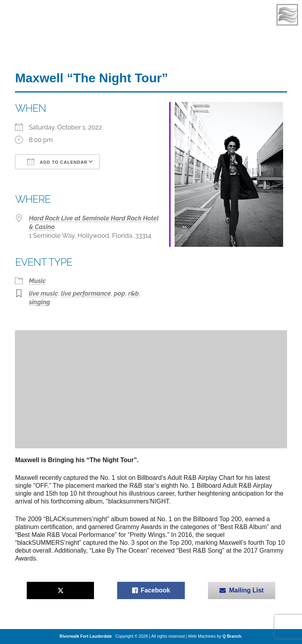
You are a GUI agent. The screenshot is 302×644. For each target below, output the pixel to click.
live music (43, 293)
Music (37, 281)
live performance (86, 293)
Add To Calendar (57, 162)
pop (119, 293)
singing (39, 302)
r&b (134, 293)
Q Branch (232, 636)
